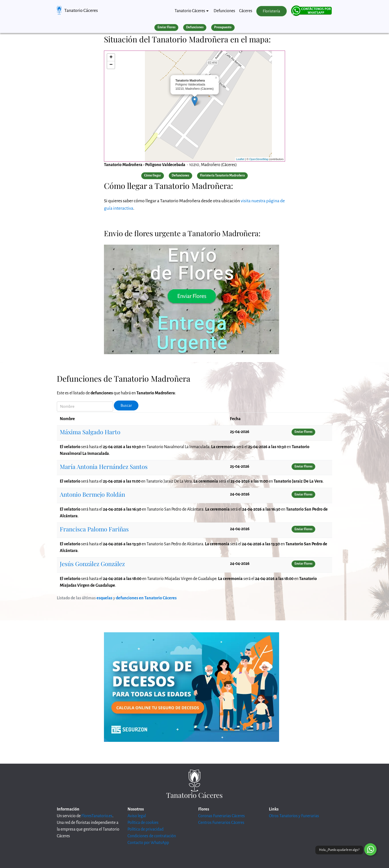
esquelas (104, 598)
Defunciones (224, 11)
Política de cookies (143, 823)
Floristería (271, 11)
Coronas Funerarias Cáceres (222, 816)
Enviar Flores (166, 27)
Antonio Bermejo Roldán (92, 494)
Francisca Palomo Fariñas (94, 529)
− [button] (111, 65)
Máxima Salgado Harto (90, 432)
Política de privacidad (146, 829)
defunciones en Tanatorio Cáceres (146, 598)
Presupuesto (223, 27)
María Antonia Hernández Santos (104, 466)
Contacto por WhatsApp (148, 843)
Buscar (126, 405)
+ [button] (111, 58)
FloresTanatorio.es (97, 816)
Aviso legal (137, 816)
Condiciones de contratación (152, 836)
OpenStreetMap (259, 159)
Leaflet (240, 159)
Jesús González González (92, 564)
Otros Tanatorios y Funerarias (294, 816)
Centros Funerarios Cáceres (221, 823)
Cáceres (246, 11)
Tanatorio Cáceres (81, 10)
